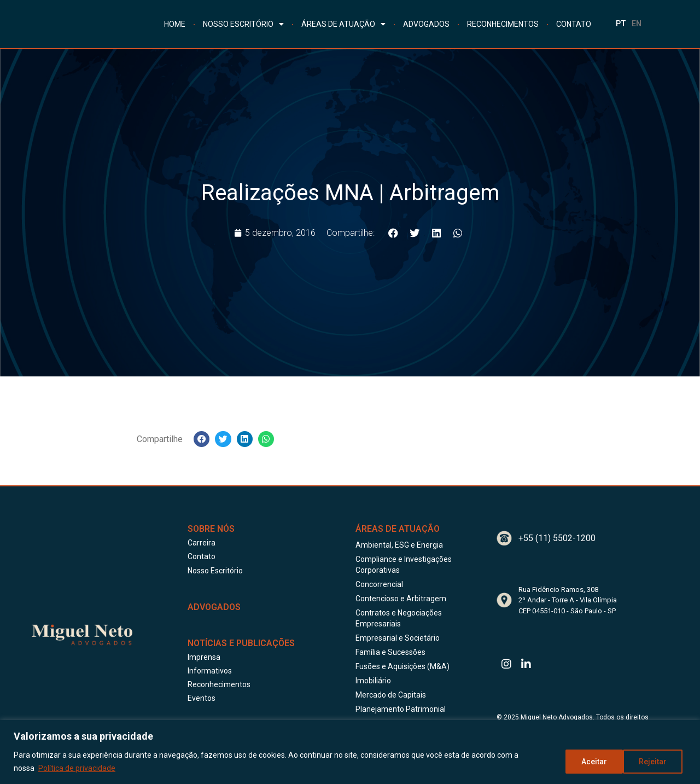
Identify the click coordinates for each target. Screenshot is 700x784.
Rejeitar (595, 762)
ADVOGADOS (426, 24)
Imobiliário (373, 681)
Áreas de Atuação (398, 529)
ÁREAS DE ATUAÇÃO (343, 24)
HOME (175, 24)
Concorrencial (379, 584)
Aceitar (658, 762)
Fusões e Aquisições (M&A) (402, 666)
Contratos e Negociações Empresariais (399, 618)
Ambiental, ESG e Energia (399, 545)
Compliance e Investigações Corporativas (404, 565)
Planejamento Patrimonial (401, 709)
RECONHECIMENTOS (503, 24)
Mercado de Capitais (391, 695)
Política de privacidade (77, 768)
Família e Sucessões (390, 652)
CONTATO (574, 24)
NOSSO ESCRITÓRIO (243, 24)
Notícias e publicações (241, 643)
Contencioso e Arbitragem (401, 599)
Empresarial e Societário (398, 638)
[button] (393, 233)
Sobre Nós (211, 529)
